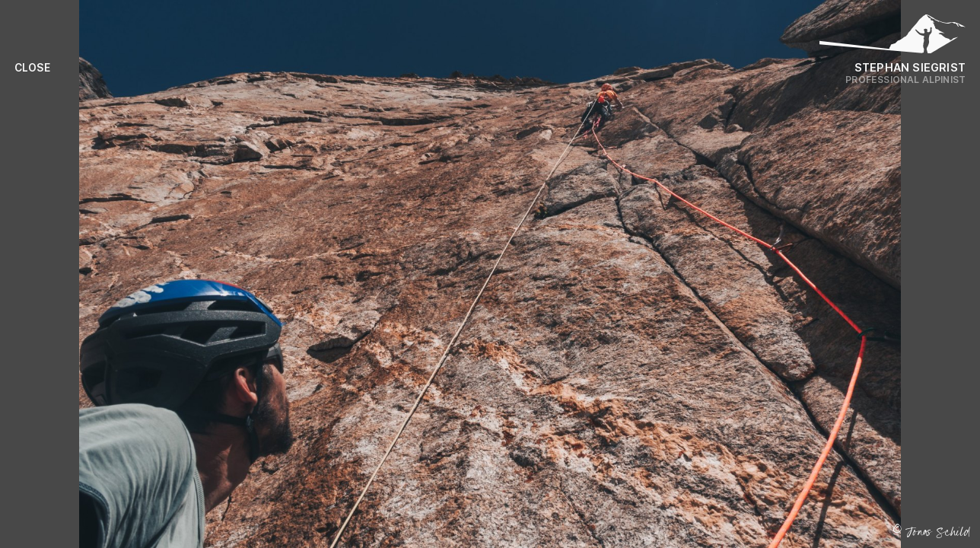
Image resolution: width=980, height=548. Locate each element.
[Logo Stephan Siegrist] (892, 38)
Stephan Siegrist (910, 67)
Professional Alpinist (905, 80)
